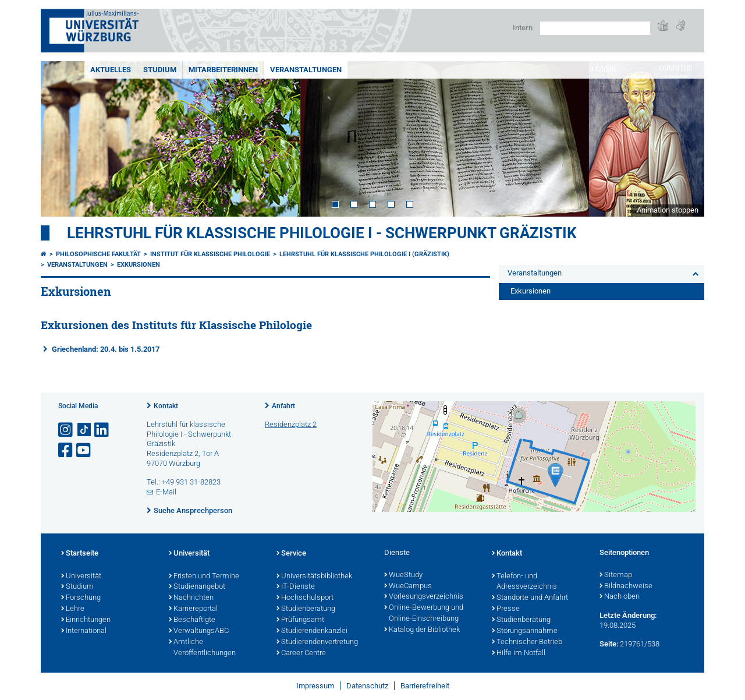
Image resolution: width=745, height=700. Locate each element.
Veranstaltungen (306, 70)
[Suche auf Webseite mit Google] (595, 28)
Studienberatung (306, 609)
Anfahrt (283, 406)
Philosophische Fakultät (98, 254)
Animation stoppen (668, 210)
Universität (81, 577)
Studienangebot (197, 587)
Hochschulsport (305, 598)
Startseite (80, 554)
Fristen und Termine (204, 577)
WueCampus (408, 586)
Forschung (81, 598)
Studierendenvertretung (317, 642)
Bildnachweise (626, 586)
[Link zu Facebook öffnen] (66, 450)
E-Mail (166, 492)
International (84, 631)
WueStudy (403, 575)
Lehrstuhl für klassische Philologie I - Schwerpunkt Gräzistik (322, 233)
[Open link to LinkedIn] (102, 430)
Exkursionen (139, 265)
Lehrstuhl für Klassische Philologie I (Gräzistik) (364, 254)
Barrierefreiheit (425, 686)
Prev (61, 139)
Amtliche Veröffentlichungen (202, 648)
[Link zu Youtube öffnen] (84, 450)
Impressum (315, 686)
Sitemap (616, 575)
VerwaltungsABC (199, 631)
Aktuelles (111, 70)
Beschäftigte (192, 620)
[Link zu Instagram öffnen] (66, 430)
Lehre (73, 609)
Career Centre (301, 653)
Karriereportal (193, 609)
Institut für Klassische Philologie (210, 254)
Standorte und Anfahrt (530, 598)
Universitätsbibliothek (314, 577)
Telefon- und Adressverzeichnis (524, 582)
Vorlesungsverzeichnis (424, 597)
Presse (506, 609)
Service (291, 554)
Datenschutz (367, 686)
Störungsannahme (525, 631)
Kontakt (166, 406)
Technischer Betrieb (527, 642)
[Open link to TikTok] (84, 430)
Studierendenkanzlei (312, 631)
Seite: (609, 644)
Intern (523, 28)
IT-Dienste (296, 587)
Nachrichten (191, 598)
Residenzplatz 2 (291, 424)
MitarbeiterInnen (223, 70)
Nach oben (620, 597)
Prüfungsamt (300, 620)
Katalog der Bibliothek (422, 630)
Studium (160, 70)
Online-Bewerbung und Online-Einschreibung (424, 614)
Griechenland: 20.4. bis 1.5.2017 (106, 349)
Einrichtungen (86, 620)
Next (684, 139)
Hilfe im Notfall (519, 653)
